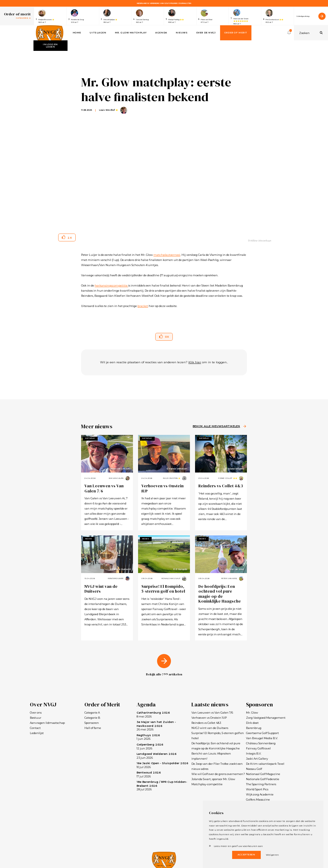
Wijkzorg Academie (260, 794)
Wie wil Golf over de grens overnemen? (218, 774)
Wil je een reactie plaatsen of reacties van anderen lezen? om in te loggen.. (164, 362)
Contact (35, 728)
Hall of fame (93, 728)
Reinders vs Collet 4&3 (221, 486)
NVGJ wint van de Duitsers (101, 589)
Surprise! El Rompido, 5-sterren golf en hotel (163, 589)
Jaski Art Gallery (257, 759)
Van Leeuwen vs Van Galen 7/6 (104, 488)
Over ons (36, 713)
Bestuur (36, 718)
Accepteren (246, 855)
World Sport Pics (257, 789)
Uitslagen (98, 33)
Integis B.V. (254, 753)
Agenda (161, 33)
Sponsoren (92, 723)
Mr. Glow (252, 713)
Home (77, 33)
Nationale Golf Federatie (263, 779)
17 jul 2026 (149, 774)
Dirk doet (252, 723)
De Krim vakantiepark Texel (265, 764)
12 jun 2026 (150, 746)
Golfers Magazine (258, 800)
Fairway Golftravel (258, 748)
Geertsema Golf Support (262, 733)
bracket (143, 306)
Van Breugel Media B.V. (262, 738)
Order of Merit (236, 33)
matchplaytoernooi (167, 255)
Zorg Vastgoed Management (266, 718)
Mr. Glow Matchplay (131, 33)
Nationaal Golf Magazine (263, 774)
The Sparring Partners (261, 784)
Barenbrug (254, 728)
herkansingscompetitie (111, 285)
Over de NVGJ (206, 33)
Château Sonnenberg (261, 743)
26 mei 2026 (156, 726)
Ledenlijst (37, 733)
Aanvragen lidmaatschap (47, 723)
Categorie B (92, 718)
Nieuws (182, 33)
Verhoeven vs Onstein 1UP (162, 488)
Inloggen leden (50, 46)
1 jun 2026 (148, 737)
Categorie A (92, 713)
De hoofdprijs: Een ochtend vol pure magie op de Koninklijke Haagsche (220, 594)
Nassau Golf (254, 769)
